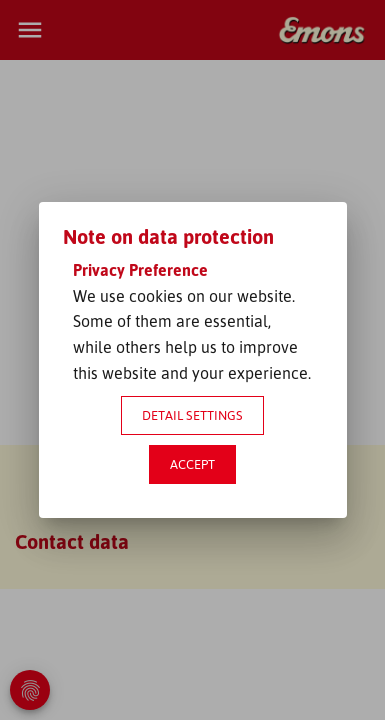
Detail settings (192, 415)
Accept (192, 464)
